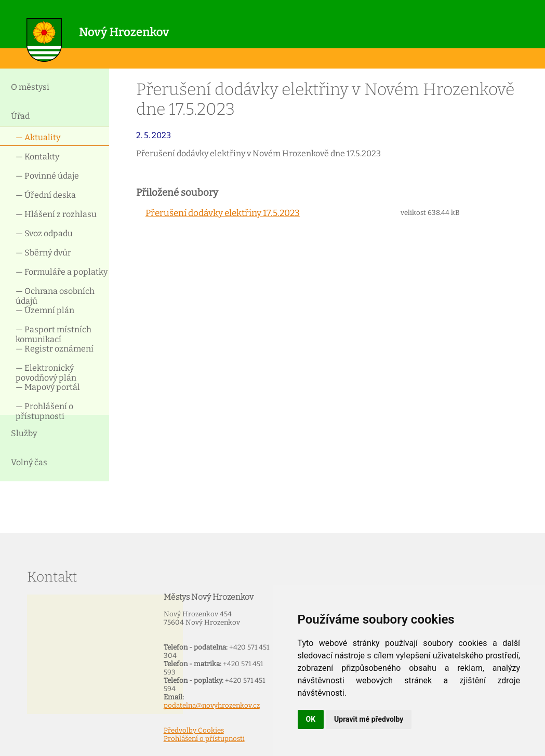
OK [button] (311, 719)
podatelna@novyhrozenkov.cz (212, 706)
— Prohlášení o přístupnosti (44, 410)
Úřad (20, 116)
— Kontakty (37, 157)
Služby (24, 433)
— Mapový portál (48, 387)
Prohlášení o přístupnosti (204, 739)
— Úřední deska (46, 195)
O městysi (30, 87)
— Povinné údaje (47, 176)
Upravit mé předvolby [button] (369, 719)
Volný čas (29, 462)
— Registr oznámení (55, 349)
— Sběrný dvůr (43, 253)
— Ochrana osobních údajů (55, 295)
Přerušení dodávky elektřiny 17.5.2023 (223, 213)
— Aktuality (38, 137)
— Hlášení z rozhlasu (56, 214)
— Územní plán (45, 310)
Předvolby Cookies (194, 731)
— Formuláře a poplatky (62, 272)
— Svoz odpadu (44, 233)
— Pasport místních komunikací (54, 334)
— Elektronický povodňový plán (46, 372)
